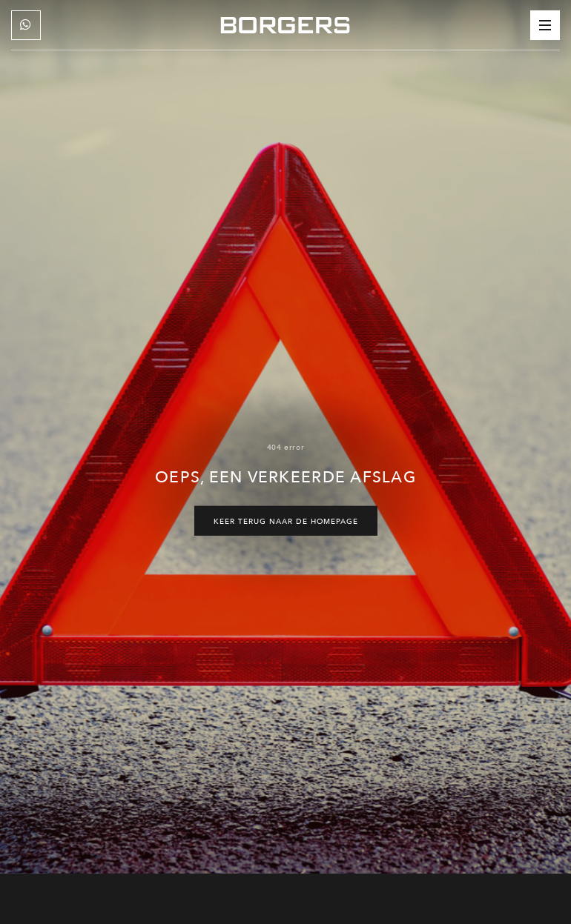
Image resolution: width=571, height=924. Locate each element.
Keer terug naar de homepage (286, 521)
